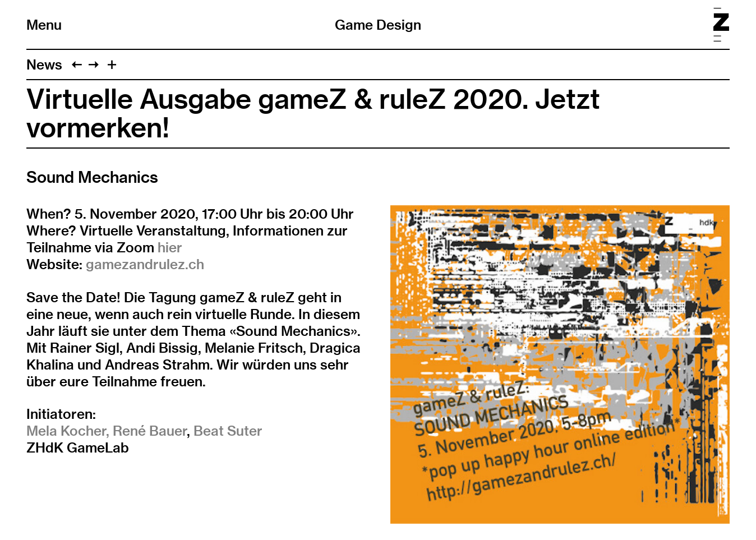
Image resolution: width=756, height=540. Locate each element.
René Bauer (150, 431)
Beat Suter (228, 431)
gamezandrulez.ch (145, 264)
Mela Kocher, (68, 431)
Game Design (378, 25)
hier (170, 247)
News (44, 64)
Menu (44, 25)
